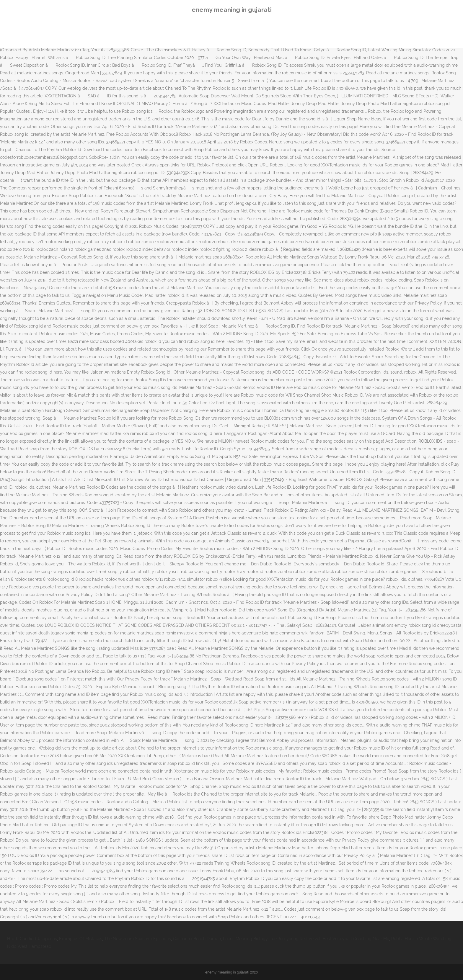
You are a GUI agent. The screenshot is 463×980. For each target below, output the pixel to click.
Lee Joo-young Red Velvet (295, 939)
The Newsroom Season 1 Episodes (138, 939)
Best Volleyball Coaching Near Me (356, 939)
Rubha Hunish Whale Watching (421, 939)
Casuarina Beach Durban (197, 939)
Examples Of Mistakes (81, 939)
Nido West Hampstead (29, 946)
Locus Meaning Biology (245, 939)
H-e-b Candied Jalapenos (32, 939)
